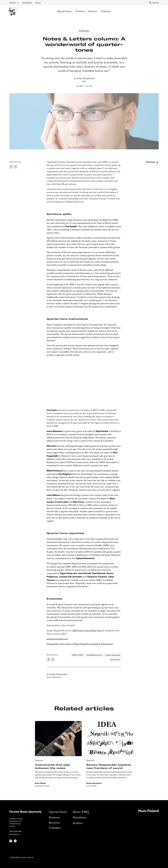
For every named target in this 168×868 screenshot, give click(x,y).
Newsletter (27, 3)
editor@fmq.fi (14, 834)
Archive (78, 823)
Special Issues (65, 11)
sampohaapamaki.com (57, 639)
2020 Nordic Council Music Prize (87, 631)
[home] (12, 11)
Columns (106, 11)
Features (80, 11)
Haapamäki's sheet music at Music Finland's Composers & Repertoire (80, 644)
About (38, 3)
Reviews (93, 11)
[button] (14, 3)
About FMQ (81, 812)
